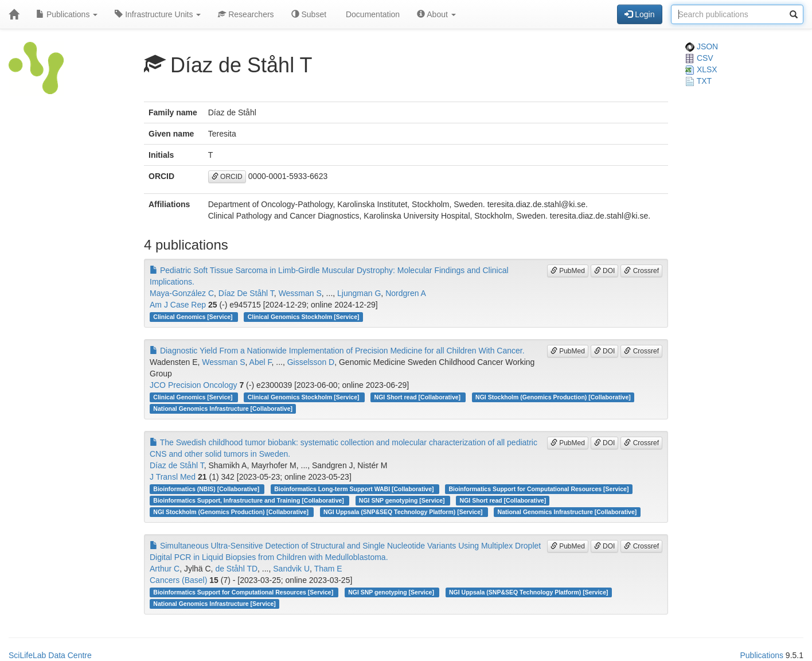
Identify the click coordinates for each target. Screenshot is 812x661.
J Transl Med (173, 477)
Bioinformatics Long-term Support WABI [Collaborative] (355, 489)
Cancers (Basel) (178, 580)
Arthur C (165, 569)
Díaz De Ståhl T (246, 293)
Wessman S (300, 293)
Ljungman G (359, 293)
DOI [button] (605, 271)
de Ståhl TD (236, 569)
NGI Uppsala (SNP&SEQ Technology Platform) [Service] (404, 512)
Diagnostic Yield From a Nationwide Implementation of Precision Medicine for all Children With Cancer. (337, 351)
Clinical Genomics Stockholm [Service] (304, 317)
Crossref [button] (641, 271)
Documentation (372, 14)
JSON (702, 46)
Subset (309, 14)
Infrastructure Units (158, 14)
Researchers (246, 14)
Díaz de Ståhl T (177, 465)
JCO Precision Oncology (194, 385)
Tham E (328, 569)
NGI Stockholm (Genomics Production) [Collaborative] (553, 397)
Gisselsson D (311, 362)
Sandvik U (291, 569)
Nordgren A (406, 293)
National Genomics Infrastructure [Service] (214, 604)
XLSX (701, 69)
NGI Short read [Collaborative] (418, 397)
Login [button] (639, 14)
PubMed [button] (568, 271)
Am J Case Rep (178, 305)
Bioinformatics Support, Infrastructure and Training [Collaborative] (249, 500)
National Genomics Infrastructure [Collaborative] (223, 409)
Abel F (261, 362)
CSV (699, 58)
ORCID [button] (227, 177)
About (436, 14)
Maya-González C (182, 293)
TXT (698, 81)
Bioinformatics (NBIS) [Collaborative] (207, 489)
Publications (67, 14)
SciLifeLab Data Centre (50, 655)
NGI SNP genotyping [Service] (403, 500)
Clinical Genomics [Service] (194, 317)
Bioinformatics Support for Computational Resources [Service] (539, 489)
